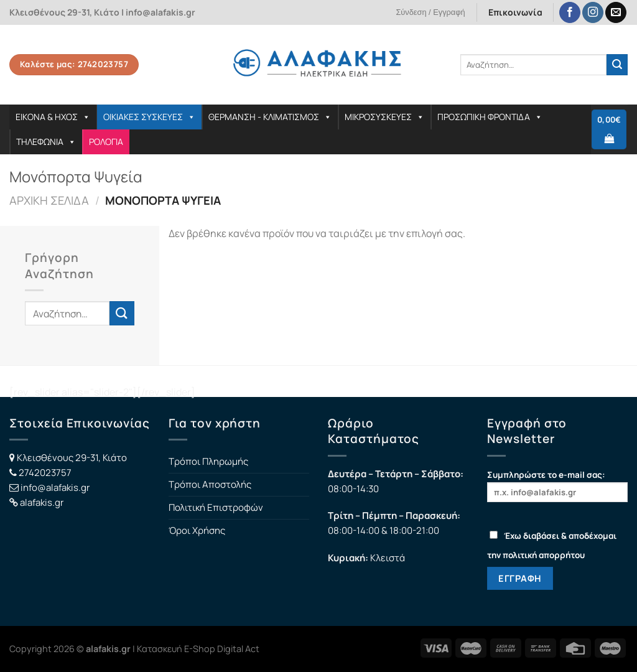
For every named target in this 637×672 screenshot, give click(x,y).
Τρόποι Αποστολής (210, 484)
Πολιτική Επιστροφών (216, 507)
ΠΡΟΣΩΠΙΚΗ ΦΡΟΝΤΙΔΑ (490, 117)
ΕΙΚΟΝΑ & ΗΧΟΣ (53, 117)
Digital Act (238, 649)
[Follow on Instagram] (593, 13)
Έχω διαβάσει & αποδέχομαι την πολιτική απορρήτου (552, 545)
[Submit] (617, 65)
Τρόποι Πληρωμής (208, 461)
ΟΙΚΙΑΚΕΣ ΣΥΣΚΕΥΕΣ (149, 117)
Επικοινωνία (515, 12)
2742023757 (45, 473)
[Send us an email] (616, 13)
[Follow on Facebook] (570, 13)
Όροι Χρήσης (197, 530)
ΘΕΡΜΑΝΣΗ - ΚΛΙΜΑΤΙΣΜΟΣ (270, 117)
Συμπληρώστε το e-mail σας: (557, 486)
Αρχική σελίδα (49, 200)
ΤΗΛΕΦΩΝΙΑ (46, 142)
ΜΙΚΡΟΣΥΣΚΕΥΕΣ (384, 117)
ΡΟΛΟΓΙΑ (106, 142)
